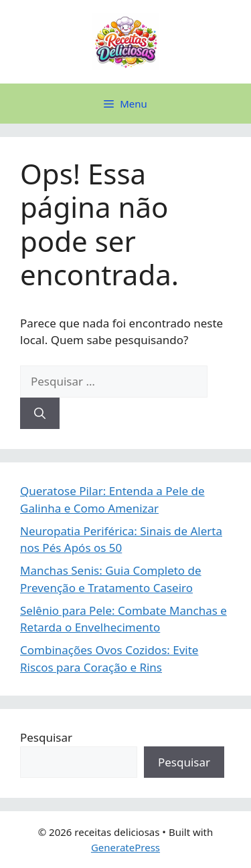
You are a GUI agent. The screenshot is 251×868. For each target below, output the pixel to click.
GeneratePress (125, 847)
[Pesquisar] (40, 414)
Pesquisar (46, 737)
